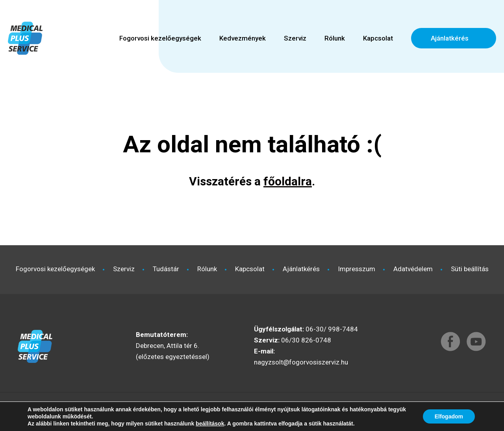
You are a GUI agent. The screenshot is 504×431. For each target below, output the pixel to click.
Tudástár (166, 269)
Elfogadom (449, 416)
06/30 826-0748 (306, 340)
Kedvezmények (243, 38)
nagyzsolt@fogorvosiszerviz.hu (301, 362)
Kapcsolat (378, 38)
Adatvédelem (413, 269)
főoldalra (288, 181)
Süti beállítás (470, 269)
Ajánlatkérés (450, 38)
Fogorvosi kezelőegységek (160, 38)
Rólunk (335, 38)
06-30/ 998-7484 (332, 329)
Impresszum (357, 269)
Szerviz (295, 38)
